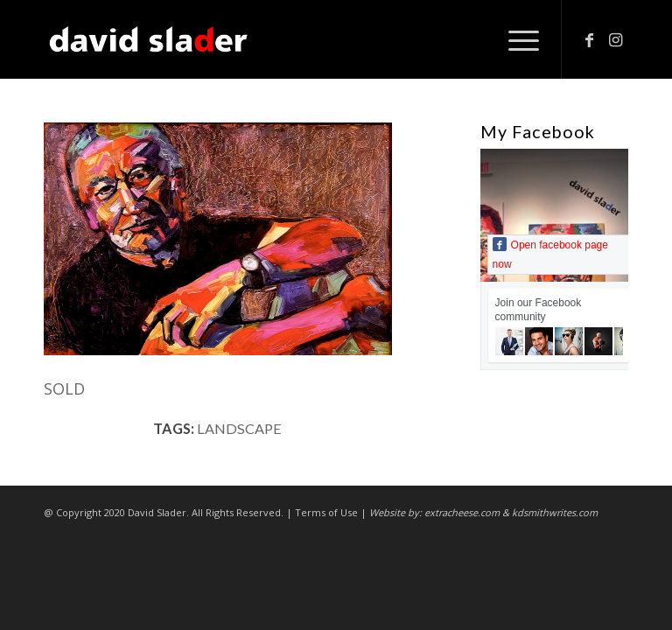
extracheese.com (462, 512)
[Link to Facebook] (589, 39)
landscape (239, 428)
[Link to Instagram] (615, 39)
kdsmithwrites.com (555, 512)
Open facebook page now (550, 254)
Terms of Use (326, 512)
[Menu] (515, 39)
